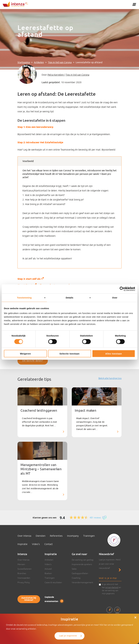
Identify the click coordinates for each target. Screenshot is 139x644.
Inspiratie (22, 544)
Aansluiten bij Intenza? (29, 599)
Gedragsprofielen (80, 573)
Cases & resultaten (53, 582)
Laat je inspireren (68, 636)
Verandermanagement (82, 582)
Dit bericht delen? (33, 361)
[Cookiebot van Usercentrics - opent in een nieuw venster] (122, 289)
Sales (74, 569)
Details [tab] (69, 298)
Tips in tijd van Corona (60, 62)
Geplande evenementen (54, 599)
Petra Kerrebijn (56, 75)
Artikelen (39, 62)
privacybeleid (112, 587)
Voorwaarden (24, 578)
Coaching (76, 578)
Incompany (73, 536)
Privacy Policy (24, 582)
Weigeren (25, 353)
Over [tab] (115, 298)
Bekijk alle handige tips (110, 378)
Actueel (48, 569)
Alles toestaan (114, 353)
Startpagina (24, 62)
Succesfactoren (24, 569)
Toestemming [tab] (24, 298)
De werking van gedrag (83, 560)
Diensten (41, 536)
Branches (22, 573)
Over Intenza (24, 536)
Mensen (21, 564)
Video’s (36, 544)
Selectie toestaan (70, 353)
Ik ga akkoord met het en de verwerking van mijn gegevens (111, 589)
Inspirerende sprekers (82, 564)
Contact (48, 544)
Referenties (56, 536)
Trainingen (89, 536)
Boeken (48, 573)
